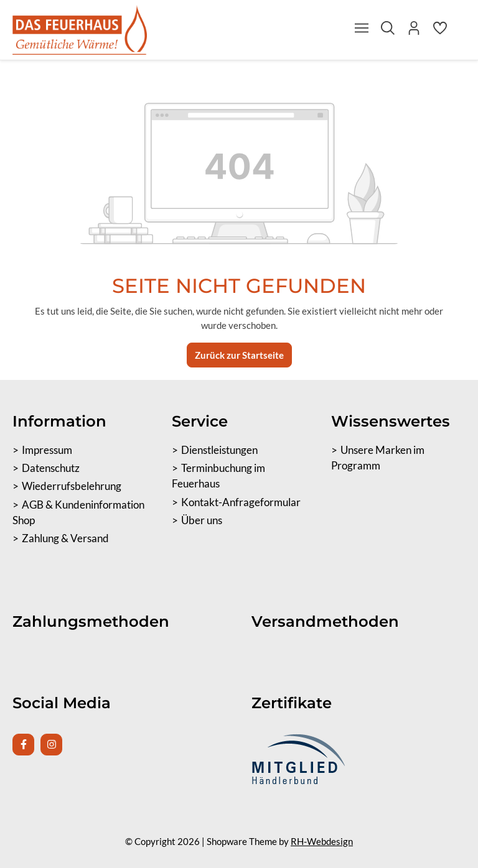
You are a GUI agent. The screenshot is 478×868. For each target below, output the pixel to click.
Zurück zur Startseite (239, 355)
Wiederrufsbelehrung (72, 486)
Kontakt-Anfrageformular (241, 502)
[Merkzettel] (440, 31)
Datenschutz (51, 468)
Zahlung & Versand (65, 538)
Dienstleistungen (219, 450)
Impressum (47, 450)
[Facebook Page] (23, 745)
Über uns (202, 520)
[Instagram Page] (51, 745)
